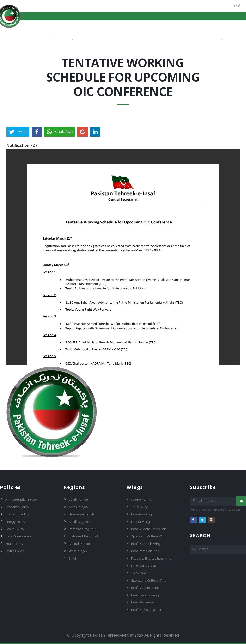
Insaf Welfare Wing (145, 602)
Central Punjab (79, 544)
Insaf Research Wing (146, 544)
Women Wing (141, 500)
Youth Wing (140, 507)
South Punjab (78, 500)
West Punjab (78, 551)
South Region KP (81, 522)
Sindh (73, 558)
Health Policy (15, 529)
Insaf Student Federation (149, 529)
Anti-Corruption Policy (21, 500)
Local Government (18, 536)
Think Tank (139, 573)
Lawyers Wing (141, 514)
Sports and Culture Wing (149, 536)
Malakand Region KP (83, 536)
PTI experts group (144, 566)
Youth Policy (14, 544)
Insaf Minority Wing (145, 595)
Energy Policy (15, 522)
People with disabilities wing (151, 558)
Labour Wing (141, 522)
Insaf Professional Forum (149, 610)
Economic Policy (17, 507)
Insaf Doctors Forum (146, 588)
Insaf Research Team (146, 551)
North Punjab (78, 507)
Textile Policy (15, 551)
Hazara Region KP (81, 514)
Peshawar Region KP (83, 529)
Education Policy (17, 514)
